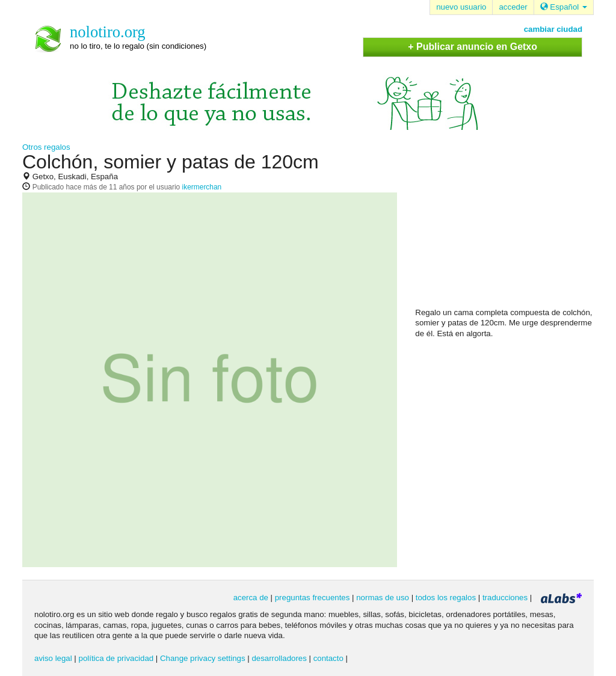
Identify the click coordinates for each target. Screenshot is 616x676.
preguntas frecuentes (313, 598)
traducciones (505, 598)
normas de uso (383, 598)
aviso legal (53, 658)
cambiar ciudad (553, 29)
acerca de (251, 598)
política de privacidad (116, 658)
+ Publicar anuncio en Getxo (473, 47)
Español (564, 7)
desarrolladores (279, 658)
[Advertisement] (505, 229)
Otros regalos (46, 147)
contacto (328, 658)
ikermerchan (202, 187)
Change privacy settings (203, 658)
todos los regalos (446, 598)
